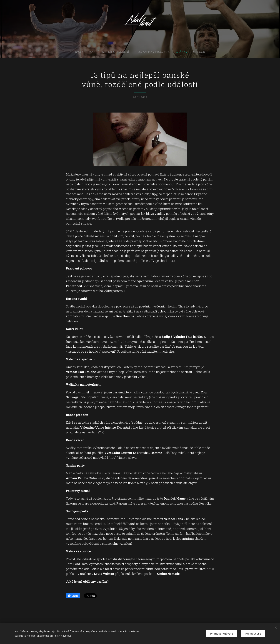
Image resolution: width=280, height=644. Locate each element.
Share (73, 596)
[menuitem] (87, 52)
